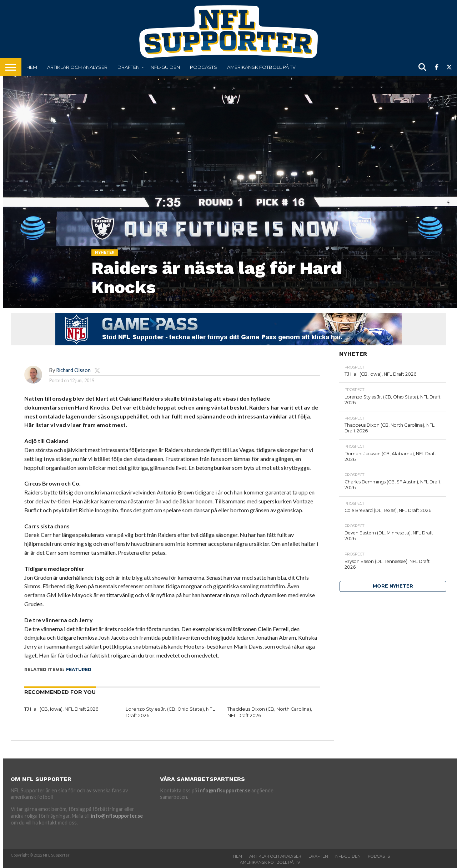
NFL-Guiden (165, 67)
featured (79, 669)
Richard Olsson (73, 370)
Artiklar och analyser (77, 67)
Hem (32, 67)
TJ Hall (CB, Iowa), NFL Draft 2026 (61, 709)
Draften (129, 67)
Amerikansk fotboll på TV (261, 67)
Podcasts (204, 67)
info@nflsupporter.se (117, 816)
